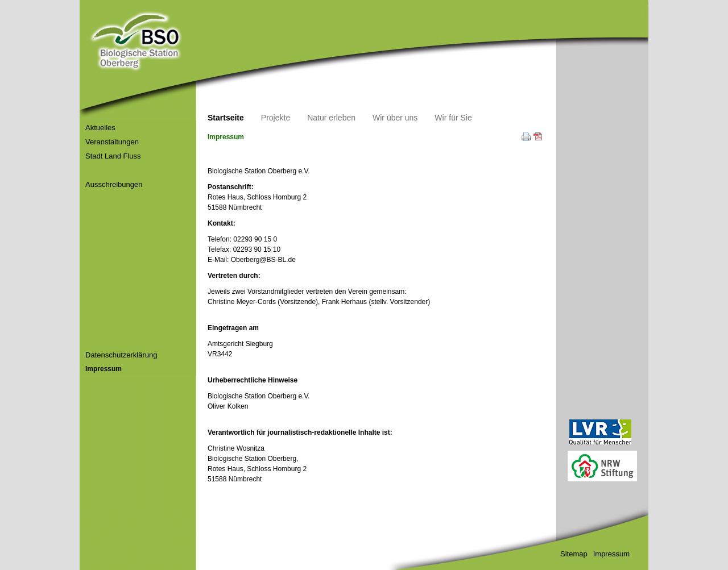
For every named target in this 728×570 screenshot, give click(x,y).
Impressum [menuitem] (104, 369)
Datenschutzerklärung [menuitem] (121, 355)
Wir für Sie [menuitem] (453, 118)
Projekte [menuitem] (276, 118)
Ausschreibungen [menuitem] (114, 184)
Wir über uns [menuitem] (395, 118)
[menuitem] (86, 170)
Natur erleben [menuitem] (331, 118)
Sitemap (574, 554)
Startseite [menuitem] (226, 118)
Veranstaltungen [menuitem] (112, 142)
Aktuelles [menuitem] (100, 128)
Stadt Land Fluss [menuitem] (113, 156)
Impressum (611, 554)
